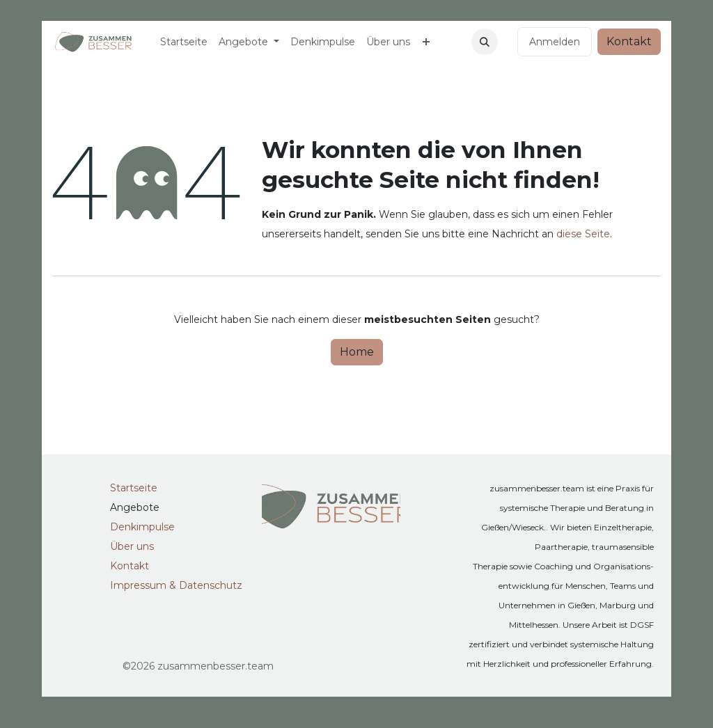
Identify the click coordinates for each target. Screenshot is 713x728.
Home (357, 352)
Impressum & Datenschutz (176, 585)
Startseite (134, 488)
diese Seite (583, 234)
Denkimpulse (142, 527)
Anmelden (555, 42)
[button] (485, 42)
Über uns (132, 546)
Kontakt (629, 41)
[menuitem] (184, 42)
